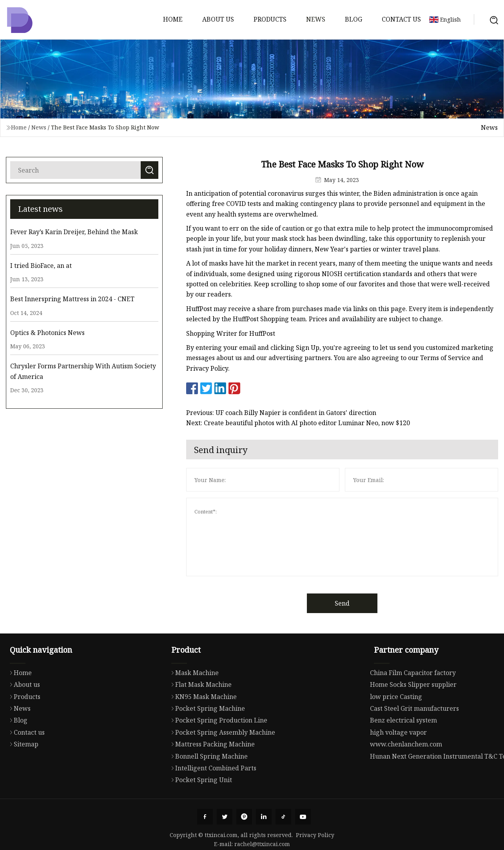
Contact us (401, 19)
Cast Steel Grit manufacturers (414, 740)
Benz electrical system (403, 752)
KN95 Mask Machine (202, 727)
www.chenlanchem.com (406, 776)
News (316, 19)
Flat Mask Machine (199, 715)
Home (173, 19)
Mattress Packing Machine (211, 775)
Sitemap (22, 773)
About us (218, 19)
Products (270, 19)
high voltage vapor (398, 764)
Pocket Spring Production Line (217, 751)
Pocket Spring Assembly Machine (221, 763)
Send (360, 603)
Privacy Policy (315, 835)
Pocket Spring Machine (206, 739)
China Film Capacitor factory (413, 704)
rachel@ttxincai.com (262, 844)
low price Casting (396, 728)
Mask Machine (193, 703)
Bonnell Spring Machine (208, 787)
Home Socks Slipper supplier (413, 716)
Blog (354, 19)
